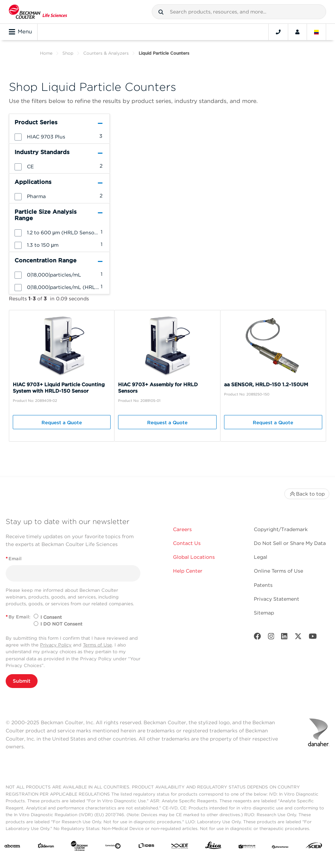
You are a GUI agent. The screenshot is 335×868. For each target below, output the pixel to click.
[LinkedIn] (284, 638)
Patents (263, 585)
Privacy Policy (56, 645)
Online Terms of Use (278, 571)
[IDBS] (146, 847)
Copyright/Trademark (281, 529)
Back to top (307, 494)
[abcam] (12, 847)
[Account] (297, 32)
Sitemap (264, 613)
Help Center (188, 571)
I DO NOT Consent (61, 624)
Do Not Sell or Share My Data (290, 543)
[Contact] (278, 32)
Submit (22, 681)
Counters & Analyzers (106, 53)
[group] (59, 136)
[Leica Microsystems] (213, 847)
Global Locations (194, 557)
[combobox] (239, 12)
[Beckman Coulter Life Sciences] (79, 847)
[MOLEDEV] (247, 847)
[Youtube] (313, 638)
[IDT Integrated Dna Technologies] (180, 847)
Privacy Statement (277, 599)
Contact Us (187, 543)
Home (46, 53)
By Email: (18, 617)
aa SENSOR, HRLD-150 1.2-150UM (266, 384)
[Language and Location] (317, 32)
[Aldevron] (46, 847)
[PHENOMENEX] (280, 847)
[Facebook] (257, 638)
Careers (182, 529)
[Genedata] (113, 847)
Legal (261, 557)
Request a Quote (62, 422)
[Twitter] (298, 638)
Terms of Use (97, 645)
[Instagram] (271, 638)
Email (14, 559)
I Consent (51, 617)
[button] (161, 12)
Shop (68, 53)
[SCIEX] (314, 847)
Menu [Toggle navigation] (20, 32)
